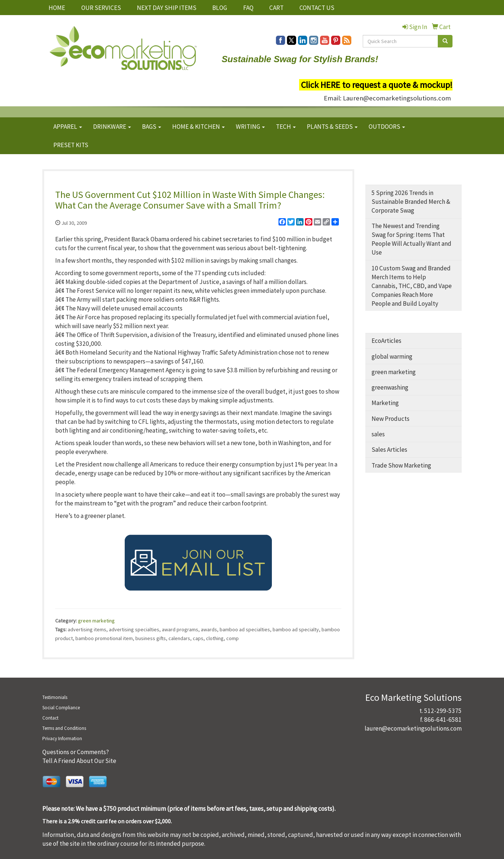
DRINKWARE (112, 127)
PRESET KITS (71, 145)
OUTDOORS (387, 127)
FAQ (248, 8)
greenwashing (390, 387)
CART (276, 8)
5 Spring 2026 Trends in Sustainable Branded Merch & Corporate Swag (411, 202)
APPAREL (68, 127)
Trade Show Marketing (401, 465)
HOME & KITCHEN (198, 127)
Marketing (385, 403)
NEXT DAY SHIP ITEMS (167, 8)
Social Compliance (61, 708)
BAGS (152, 127)
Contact (50, 718)
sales (378, 434)
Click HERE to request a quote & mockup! (377, 85)
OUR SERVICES (101, 8)
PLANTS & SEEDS (332, 127)
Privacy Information (62, 739)
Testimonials (55, 697)
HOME (57, 8)
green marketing (96, 621)
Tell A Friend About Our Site (79, 761)
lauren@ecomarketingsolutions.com (413, 728)
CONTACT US (317, 8)
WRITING (250, 127)
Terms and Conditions (64, 728)
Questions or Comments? (76, 752)
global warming (392, 356)
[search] (445, 41)
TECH (286, 127)
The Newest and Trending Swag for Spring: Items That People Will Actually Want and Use (411, 239)
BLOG (220, 8)
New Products (391, 419)
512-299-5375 (443, 711)
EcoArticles (386, 341)
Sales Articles (389, 450)
